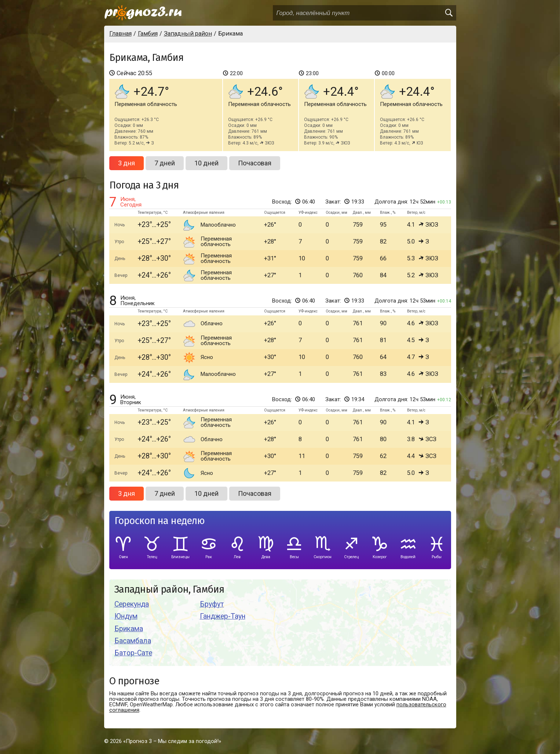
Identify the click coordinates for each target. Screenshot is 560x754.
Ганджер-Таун (223, 616)
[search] (449, 13)
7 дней (165, 163)
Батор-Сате (133, 653)
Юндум (126, 616)
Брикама (129, 629)
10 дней (206, 163)
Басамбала (133, 641)
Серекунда (132, 604)
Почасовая (255, 163)
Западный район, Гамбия (169, 590)
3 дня (127, 163)
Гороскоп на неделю (160, 521)
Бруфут (212, 604)
